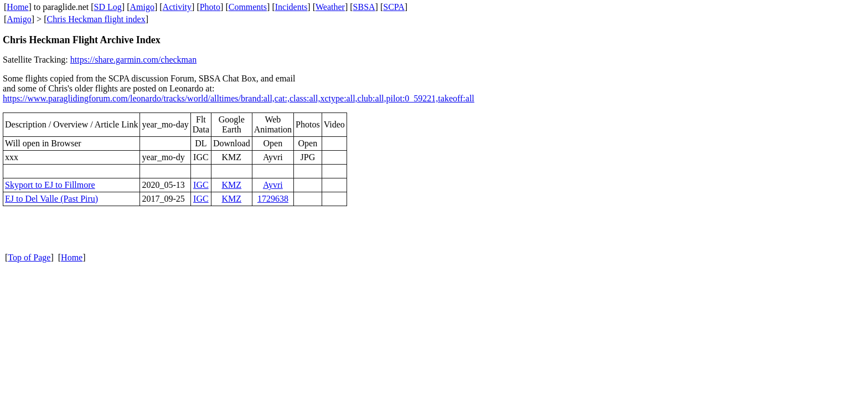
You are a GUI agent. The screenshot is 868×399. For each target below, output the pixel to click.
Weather (330, 7)
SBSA (364, 7)
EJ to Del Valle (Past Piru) (51, 199)
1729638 (273, 199)
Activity (177, 7)
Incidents (291, 7)
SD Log (108, 7)
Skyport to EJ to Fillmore (50, 185)
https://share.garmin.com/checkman (133, 60)
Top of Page (29, 257)
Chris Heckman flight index (96, 19)
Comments (248, 7)
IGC (201, 185)
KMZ (232, 185)
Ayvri (273, 185)
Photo (210, 7)
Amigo (142, 7)
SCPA (394, 7)
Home (17, 7)
